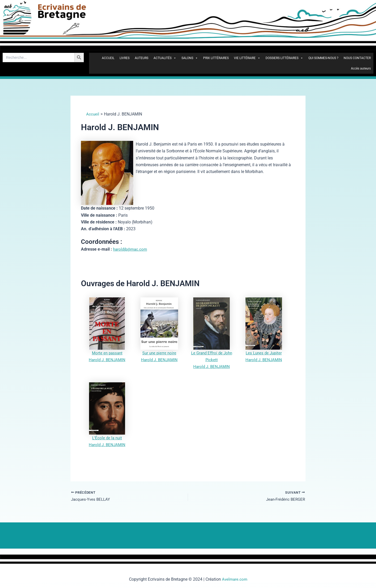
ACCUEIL (108, 58)
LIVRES (125, 58)
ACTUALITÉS (165, 58)
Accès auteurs (361, 68)
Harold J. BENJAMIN (107, 360)
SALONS (190, 58)
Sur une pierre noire (159, 353)
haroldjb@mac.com (131, 249)
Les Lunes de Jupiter (264, 353)
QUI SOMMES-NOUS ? (323, 58)
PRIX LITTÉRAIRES (216, 58)
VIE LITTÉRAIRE (247, 58)
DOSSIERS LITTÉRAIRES (284, 58)
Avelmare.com (235, 579)
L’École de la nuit (107, 438)
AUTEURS (142, 58)
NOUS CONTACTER (357, 58)
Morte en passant (107, 353)
